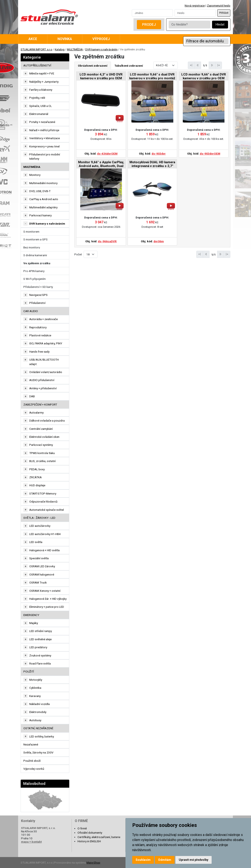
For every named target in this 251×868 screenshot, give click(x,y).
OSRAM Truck (38, 582)
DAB (32, 396)
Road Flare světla (40, 663)
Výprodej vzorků (34, 769)
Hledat (220, 25)
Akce (33, 39)
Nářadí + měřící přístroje (44, 130)
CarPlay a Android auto (44, 199)
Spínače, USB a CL (41, 106)
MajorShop (93, 863)
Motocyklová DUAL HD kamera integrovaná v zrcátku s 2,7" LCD (152, 164)
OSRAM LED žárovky (42, 566)
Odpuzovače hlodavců (43, 501)
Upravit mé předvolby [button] (194, 860)
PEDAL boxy (37, 469)
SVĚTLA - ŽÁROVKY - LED (39, 518)
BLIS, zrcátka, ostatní (42, 461)
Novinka (65, 39)
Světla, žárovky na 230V (38, 752)
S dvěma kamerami (35, 255)
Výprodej (101, 39)
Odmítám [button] (165, 860)
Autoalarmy (36, 412)
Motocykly (36, 680)
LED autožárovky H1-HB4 (45, 534)
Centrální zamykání (41, 429)
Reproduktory (38, 327)
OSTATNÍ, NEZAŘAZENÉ (38, 728)
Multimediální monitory (43, 183)
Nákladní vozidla (39, 704)
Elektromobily (38, 712)
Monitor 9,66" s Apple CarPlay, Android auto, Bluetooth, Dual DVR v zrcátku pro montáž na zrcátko (101, 164)
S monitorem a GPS (35, 239)
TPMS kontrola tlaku (42, 453)
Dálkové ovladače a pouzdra (47, 421)
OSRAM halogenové (42, 574)
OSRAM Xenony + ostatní (45, 591)
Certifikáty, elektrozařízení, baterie (99, 837)
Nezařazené (31, 744)
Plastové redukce (40, 335)
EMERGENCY (31, 615)
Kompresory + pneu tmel (44, 146)
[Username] (152, 13)
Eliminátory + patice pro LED (47, 607)
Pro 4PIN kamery (34, 271)
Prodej (149, 24)
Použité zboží (32, 761)
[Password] (195, 13)
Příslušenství (37, 303)
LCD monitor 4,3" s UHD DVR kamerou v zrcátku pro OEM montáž (101, 77)
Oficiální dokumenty (90, 833)
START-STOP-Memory (43, 493)
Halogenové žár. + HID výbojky (48, 599)
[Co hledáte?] (190, 25)
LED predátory (38, 647)
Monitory (35, 175)
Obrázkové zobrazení (93, 66)
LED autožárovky (40, 526)
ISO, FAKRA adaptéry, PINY (46, 343)
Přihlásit (224, 13)
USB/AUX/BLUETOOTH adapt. (44, 362)
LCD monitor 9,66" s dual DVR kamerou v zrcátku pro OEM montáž (204, 77)
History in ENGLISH (89, 841)
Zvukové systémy (40, 655)
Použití (29, 671)
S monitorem (31, 232)
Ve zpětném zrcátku (37, 263)
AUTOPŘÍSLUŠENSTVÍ (37, 65)
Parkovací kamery (40, 215)
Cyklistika (35, 688)
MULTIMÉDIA (75, 49)
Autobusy (35, 720)
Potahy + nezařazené (42, 122)
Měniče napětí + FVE (42, 73)
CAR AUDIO (31, 311)
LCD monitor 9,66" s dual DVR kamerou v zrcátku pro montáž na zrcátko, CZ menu (152, 77)
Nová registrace (195, 5)
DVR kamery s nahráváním (101, 49)
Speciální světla (39, 558)
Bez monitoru (32, 247)
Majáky (34, 623)
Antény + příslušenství (43, 388)
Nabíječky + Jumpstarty (44, 82)
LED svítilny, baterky (42, 736)
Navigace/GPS (38, 295)
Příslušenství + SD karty (38, 287)
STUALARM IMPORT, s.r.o (36, 49)
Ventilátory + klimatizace (45, 138)
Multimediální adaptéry (43, 207)
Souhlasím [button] (143, 860)
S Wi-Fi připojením (35, 279)
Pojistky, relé (37, 98)
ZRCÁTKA (35, 477)
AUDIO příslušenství (42, 380)
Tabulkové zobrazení (129, 66)
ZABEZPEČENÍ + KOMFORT (40, 404)
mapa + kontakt (31, 842)
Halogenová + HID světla (44, 550)
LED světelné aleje (40, 639)
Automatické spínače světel (47, 510)
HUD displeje (37, 485)
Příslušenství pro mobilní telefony (45, 156)
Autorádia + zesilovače (43, 319)
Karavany (35, 696)
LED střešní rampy (41, 631)
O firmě (82, 828)
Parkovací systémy (41, 445)
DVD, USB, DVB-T (40, 191)
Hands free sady (39, 352)
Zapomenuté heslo (219, 5)
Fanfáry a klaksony (41, 90)
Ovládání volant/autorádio (46, 372)
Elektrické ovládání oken (44, 437)
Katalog (60, 49)
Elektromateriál (39, 114)
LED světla (36, 542)
